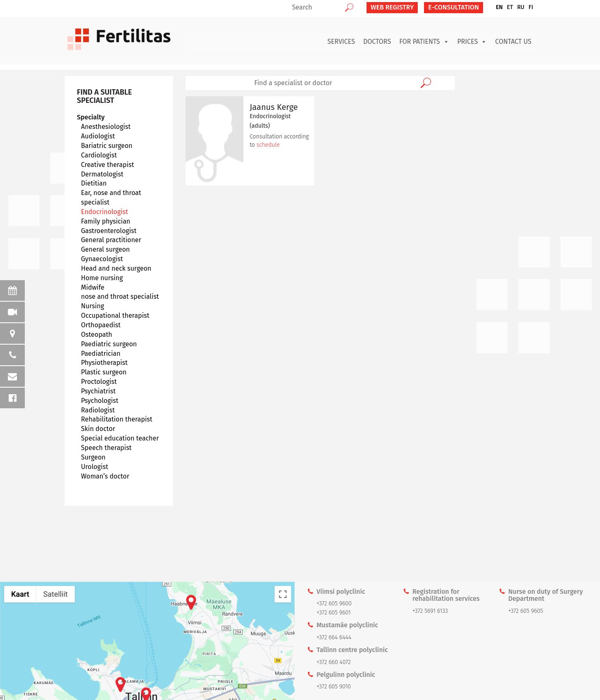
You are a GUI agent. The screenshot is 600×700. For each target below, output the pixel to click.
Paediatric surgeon (109, 344)
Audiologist (98, 136)
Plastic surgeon (104, 372)
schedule (268, 145)
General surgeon (105, 249)
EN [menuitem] (499, 7)
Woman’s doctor (105, 476)
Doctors (377, 42)
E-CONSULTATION (454, 7)
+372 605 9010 (334, 687)
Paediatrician (101, 354)
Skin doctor (98, 429)
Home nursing (102, 278)
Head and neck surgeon (116, 268)
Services (341, 42)
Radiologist (98, 410)
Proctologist (99, 382)
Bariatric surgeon (107, 146)
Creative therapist (107, 165)
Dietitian (94, 183)
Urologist (95, 467)
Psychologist (100, 401)
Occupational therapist (115, 315)
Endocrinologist (105, 212)
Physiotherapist (104, 363)
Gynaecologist (102, 259)
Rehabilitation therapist (117, 419)
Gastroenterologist (109, 231)
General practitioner (111, 240)
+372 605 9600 (334, 604)
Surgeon (93, 457)
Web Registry (392, 7)
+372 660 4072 (334, 662)
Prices (472, 42)
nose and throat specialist (120, 296)
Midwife (93, 287)
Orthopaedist (101, 325)
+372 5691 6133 (430, 611)
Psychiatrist (98, 391)
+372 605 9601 (334, 613)
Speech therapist (106, 448)
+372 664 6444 (334, 637)
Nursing (93, 306)
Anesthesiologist (106, 127)
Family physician (106, 221)
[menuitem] (499, 7)
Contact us (513, 42)
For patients (424, 42)
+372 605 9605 (526, 611)
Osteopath (96, 335)
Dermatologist (102, 174)
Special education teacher (120, 438)
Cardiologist (99, 155)
